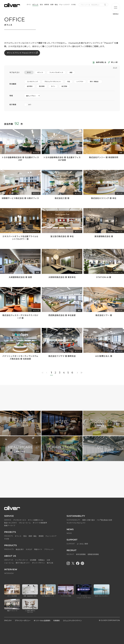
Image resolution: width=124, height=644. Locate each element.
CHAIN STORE (62, 449)
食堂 (71, 72)
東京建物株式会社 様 (104, 236)
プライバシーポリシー (23, 621)
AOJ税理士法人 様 (104, 356)
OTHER (103, 449)
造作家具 (30, 86)
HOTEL (62, 424)
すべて (29, 72)
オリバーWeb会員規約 (42, 621)
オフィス (40, 72)
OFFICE (21, 424)
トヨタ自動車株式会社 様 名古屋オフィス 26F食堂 (62, 159)
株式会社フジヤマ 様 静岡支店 (62, 356)
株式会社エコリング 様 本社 (104, 198)
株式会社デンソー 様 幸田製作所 (104, 157)
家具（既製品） (95, 82)
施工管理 (64, 86)
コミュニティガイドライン (72, 621)
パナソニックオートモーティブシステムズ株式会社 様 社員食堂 (20, 357)
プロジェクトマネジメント (53, 82)
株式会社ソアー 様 (104, 315)
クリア (115, 68)
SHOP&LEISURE (103, 424)
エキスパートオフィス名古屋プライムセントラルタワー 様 (20, 238)
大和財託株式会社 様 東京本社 (62, 277)
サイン (53, 86)
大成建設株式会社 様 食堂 (20, 277)
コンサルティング (32, 82)
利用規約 (57, 621)
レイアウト (80, 82)
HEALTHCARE (20, 449)
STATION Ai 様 (104, 277)
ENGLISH (8, 620)
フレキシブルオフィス (56, 72)
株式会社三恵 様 (62, 198)
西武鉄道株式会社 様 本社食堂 (62, 315)
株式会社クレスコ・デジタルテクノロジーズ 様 (20, 317)
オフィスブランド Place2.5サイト (21, 53)
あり (28, 105)
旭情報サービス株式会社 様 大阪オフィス (20, 198)
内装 (69, 82)
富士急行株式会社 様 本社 (62, 236)
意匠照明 (42, 86)
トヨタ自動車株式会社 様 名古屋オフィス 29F (20, 159)
